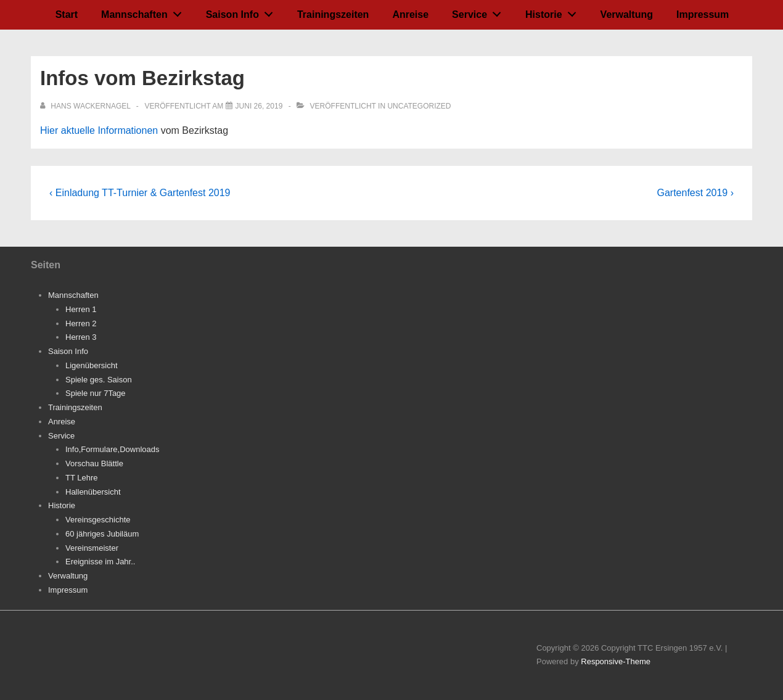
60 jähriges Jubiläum (102, 534)
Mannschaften (145, 12)
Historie (554, 12)
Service (480, 12)
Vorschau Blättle (94, 463)
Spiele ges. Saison (99, 380)
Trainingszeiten (333, 14)
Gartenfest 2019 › (695, 193)
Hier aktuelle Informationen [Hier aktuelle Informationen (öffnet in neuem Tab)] (100, 130)
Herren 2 (81, 323)
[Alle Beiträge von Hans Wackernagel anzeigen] (86, 106)
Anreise (410, 14)
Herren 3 (81, 337)
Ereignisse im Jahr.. (100, 562)
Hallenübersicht (93, 492)
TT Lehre (82, 478)
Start (67, 14)
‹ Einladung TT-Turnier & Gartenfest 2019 (140, 193)
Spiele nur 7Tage (96, 393)
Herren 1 (81, 309)
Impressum (703, 14)
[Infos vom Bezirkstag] (259, 106)
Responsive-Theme (616, 661)
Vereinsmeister (92, 548)
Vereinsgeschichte (98, 520)
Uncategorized (419, 106)
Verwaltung (627, 14)
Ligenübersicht (92, 365)
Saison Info (243, 12)
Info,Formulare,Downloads (112, 449)
